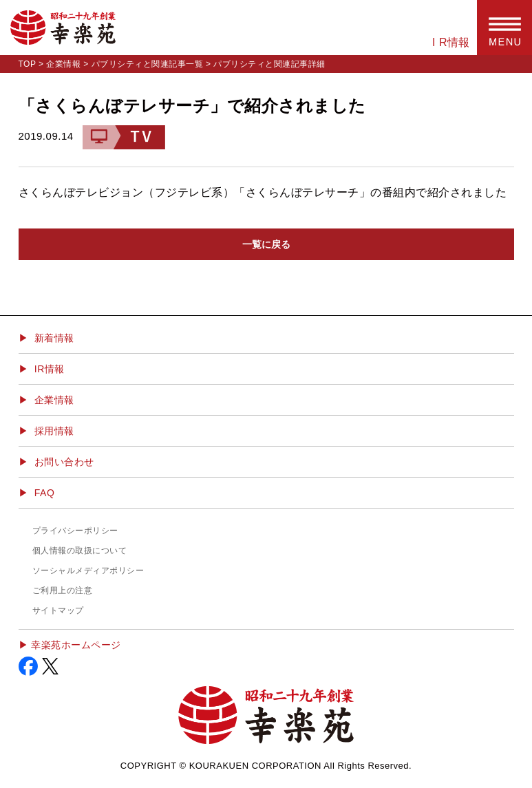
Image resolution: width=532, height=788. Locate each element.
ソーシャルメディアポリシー (88, 571)
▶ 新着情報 (46, 338)
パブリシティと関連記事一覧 (148, 64)
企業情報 (63, 64)
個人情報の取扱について (80, 551)
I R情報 (451, 42)
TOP (28, 64)
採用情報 (54, 431)
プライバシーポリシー (75, 531)
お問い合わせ (64, 462)
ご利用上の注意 (63, 590)
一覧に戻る (266, 244)
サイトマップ (58, 610)
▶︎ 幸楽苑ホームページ (70, 645)
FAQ (45, 493)
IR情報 (50, 369)
